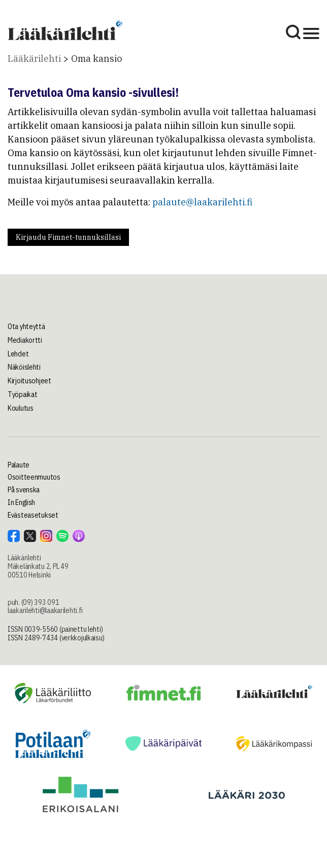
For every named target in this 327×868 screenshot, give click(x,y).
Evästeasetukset (33, 515)
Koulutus (21, 408)
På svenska (24, 490)
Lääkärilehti (34, 59)
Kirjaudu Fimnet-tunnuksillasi (68, 237)
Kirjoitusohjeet (29, 381)
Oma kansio (96, 59)
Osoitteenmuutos (34, 477)
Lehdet (18, 354)
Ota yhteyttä (26, 327)
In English (21, 502)
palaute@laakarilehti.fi (202, 202)
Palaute (19, 465)
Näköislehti (24, 367)
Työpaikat (22, 394)
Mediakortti (25, 340)
